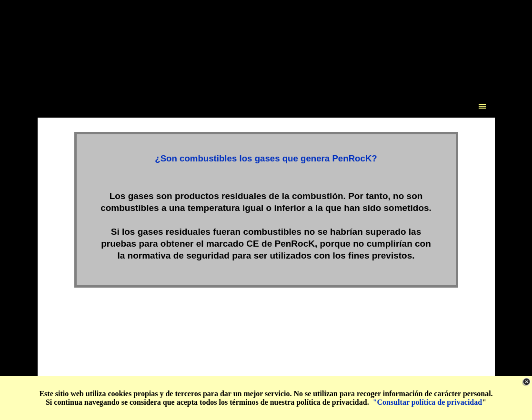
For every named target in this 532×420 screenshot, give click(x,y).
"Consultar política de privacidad (428, 402)
